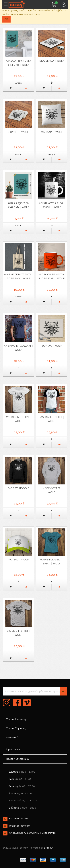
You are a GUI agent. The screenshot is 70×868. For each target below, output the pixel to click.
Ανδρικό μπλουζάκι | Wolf (18, 348)
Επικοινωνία (13, 738)
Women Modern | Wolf (19, 419)
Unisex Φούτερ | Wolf (52, 490)
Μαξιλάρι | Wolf (52, 132)
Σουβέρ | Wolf (19, 132)
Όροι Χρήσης (13, 750)
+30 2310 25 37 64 (19, 818)
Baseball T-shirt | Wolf (52, 419)
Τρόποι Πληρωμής (16, 728)
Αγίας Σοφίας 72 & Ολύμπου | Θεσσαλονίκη (32, 833)
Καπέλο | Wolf (19, 559)
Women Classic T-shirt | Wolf (52, 561)
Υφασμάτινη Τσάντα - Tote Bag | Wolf (18, 276)
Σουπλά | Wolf (52, 346)
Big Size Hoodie (18, 488)
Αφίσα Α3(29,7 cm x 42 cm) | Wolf (19, 205)
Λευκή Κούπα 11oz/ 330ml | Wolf (52, 205)
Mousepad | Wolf (52, 61)
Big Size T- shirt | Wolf (19, 633)
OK (6, 19)
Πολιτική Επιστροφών (18, 759)
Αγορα (18, 83)
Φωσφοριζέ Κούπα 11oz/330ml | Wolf (52, 276)
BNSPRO (48, 848)
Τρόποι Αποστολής (17, 719)
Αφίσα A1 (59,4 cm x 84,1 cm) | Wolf (19, 63)
